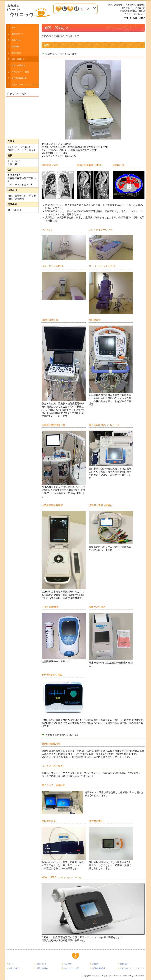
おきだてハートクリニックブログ (25, 84)
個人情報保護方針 (19, 78)
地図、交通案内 (18, 65)
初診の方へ (16, 40)
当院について (17, 34)
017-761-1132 (137, 18)
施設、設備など (18, 59)
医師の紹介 (16, 53)
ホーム (14, 27)
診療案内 (15, 46)
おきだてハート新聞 (20, 72)
